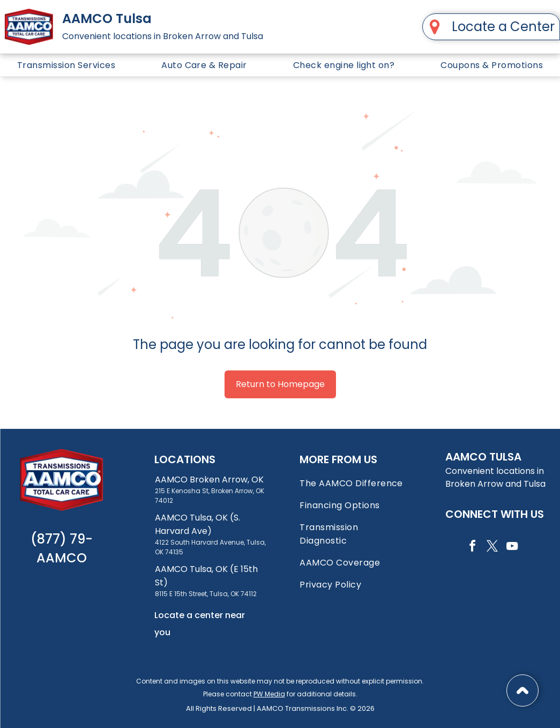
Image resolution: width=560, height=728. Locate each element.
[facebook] (472, 548)
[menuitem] (66, 65)
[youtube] (512, 548)
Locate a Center (503, 27)
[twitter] (492, 548)
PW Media (269, 694)
